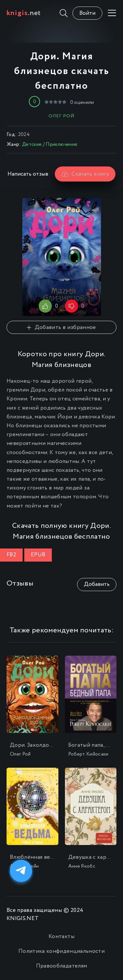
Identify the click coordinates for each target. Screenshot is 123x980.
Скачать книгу (85, 174)
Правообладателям (61, 966)
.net (24, 13)
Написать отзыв (28, 174)
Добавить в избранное (61, 327)
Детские (32, 144)
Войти (87, 13)
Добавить (97, 584)
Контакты (61, 937)
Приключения (61, 144)
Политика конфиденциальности (61, 951)
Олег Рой (61, 116)
